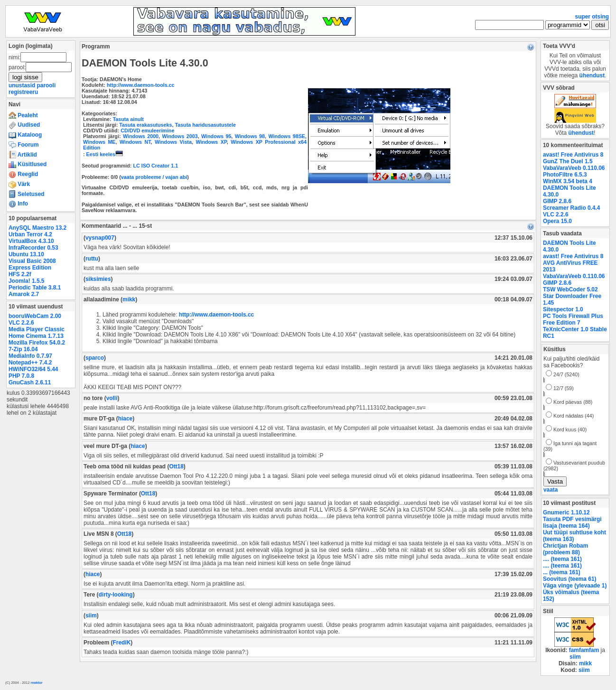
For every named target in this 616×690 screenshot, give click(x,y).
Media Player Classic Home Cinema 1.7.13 (37, 333)
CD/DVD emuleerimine (147, 131)
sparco (95, 358)
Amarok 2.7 (24, 294)
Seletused (27, 194)
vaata (551, 490)
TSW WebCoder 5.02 (570, 289)
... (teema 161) (562, 572)
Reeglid (23, 174)
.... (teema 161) (562, 559)
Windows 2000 (141, 136)
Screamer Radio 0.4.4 (571, 208)
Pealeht (23, 115)
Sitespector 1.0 (563, 309)
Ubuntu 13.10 (26, 254)
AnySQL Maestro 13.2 (37, 228)
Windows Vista (173, 142)
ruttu (92, 259)
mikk (129, 299)
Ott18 (176, 466)
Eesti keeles (105, 154)
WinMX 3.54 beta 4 (568, 181)
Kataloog (25, 135)
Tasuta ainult (128, 119)
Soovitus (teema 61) (569, 579)
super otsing (592, 17)
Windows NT (135, 142)
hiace (125, 419)
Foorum (24, 145)
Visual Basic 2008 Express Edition (32, 264)
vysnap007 (100, 238)
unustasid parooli (32, 85)
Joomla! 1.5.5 (26, 281)
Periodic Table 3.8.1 (35, 288)
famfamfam (584, 650)
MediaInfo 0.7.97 (30, 356)
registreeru (23, 92)
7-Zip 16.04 (23, 349)
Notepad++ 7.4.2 (30, 363)
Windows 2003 (180, 136)
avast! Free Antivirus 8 (573, 155)
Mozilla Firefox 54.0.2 (37, 343)
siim (91, 615)
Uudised (24, 125)
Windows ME (99, 142)
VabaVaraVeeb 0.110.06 (574, 168)
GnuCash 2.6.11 (30, 382)
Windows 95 (216, 136)
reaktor (37, 683)
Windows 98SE (287, 136)
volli (112, 398)
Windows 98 (250, 136)
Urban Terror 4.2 (30, 234)
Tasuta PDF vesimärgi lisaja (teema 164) (572, 522)
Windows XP (211, 142)
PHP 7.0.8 (21, 376)
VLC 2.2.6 (21, 323)
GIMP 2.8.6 (557, 201)
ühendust (592, 75)
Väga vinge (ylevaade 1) (575, 586)
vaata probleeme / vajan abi (154, 177)
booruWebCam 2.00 (35, 316)
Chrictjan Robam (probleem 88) (565, 549)
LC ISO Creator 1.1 (155, 166)
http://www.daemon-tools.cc (141, 85)
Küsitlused (28, 164)
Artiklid (23, 155)
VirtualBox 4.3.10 (31, 241)
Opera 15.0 (557, 221)
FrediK (122, 643)
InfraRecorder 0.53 (33, 248)
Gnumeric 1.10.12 (566, 513)
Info (18, 204)
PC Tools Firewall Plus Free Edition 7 (573, 319)
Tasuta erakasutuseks (145, 125)
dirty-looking (116, 595)
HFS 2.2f (20, 274)
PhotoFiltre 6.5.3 (565, 175)
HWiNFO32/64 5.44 (33, 369)
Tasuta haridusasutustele (205, 125)
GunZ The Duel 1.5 (568, 161)
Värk (19, 184)
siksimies (98, 279)
